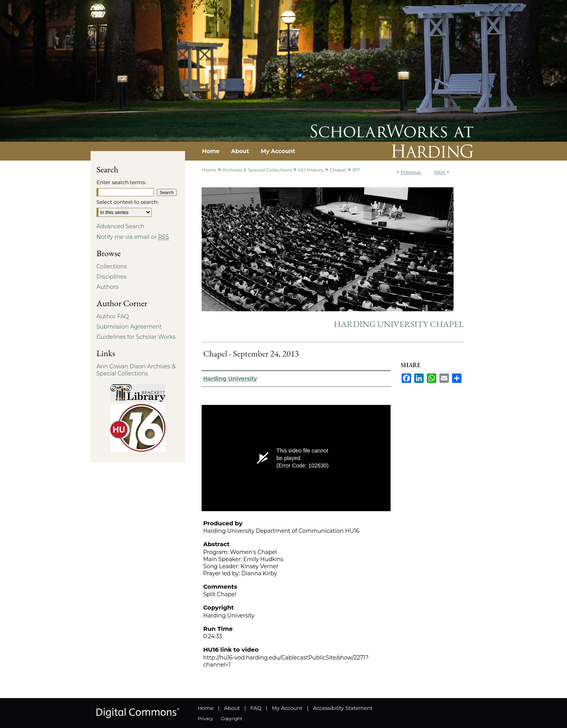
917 (356, 170)
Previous (410, 172)
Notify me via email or (133, 237)
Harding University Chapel (399, 324)
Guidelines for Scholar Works (136, 337)
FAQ (256, 708)
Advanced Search (120, 226)
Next (440, 172)
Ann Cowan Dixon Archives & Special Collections (136, 370)
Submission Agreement (129, 327)
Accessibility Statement (343, 708)
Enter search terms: (121, 182)
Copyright (232, 719)
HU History (311, 170)
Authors (107, 287)
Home (209, 170)
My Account (287, 708)
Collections (112, 266)
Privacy (205, 719)
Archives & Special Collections (257, 170)
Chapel (338, 170)
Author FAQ (113, 316)
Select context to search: (128, 202)
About (232, 708)
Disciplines (111, 277)
